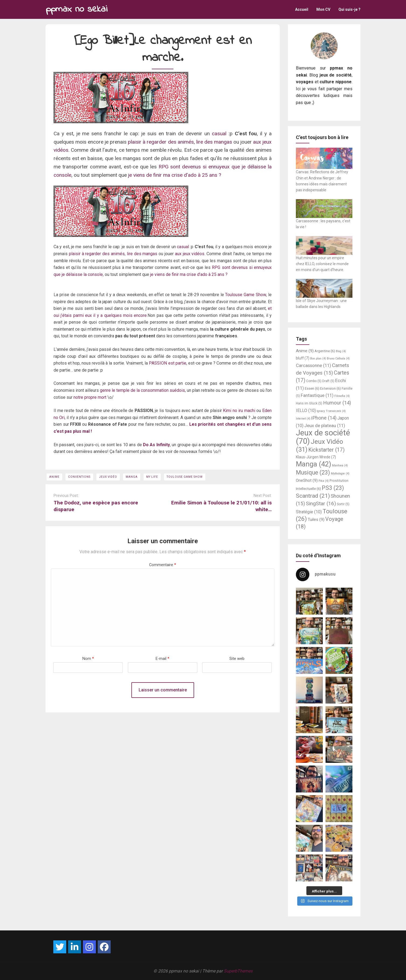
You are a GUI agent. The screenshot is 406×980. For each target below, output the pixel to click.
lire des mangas (214, 142)
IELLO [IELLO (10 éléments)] (306, 411)
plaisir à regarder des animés (161, 142)
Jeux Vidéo (108, 477)
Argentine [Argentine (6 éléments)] (325, 351)
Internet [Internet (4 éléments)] (303, 419)
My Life (152, 477)
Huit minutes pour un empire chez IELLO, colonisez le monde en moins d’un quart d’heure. (322, 264)
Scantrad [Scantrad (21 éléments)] (313, 496)
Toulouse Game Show (246, 295)
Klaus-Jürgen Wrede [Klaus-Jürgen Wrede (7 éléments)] (316, 457)
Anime (54, 477)
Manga (132, 477)
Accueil (302, 9)
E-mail (162, 659)
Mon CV (323, 9)
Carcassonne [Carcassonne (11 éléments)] (314, 365)
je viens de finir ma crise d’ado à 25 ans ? (174, 175)
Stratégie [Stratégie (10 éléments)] (309, 512)
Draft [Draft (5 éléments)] (328, 381)
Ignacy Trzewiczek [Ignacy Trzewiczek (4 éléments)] (331, 411)
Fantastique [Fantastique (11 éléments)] (317, 395)
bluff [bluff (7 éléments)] (303, 358)
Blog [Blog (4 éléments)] (341, 351)
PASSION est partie (167, 363)
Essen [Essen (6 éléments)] (312, 388)
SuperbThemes (238, 971)
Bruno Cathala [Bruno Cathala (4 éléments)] (338, 359)
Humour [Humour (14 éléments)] (337, 403)
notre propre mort (90, 397)
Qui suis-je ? (349, 9)
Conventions (79, 477)
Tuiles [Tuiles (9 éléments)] (316, 520)
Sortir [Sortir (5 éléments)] (343, 504)
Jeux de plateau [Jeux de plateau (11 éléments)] (325, 425)
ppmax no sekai (77, 9)
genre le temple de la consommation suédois (142, 390)
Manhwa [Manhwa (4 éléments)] (340, 465)
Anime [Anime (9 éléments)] (305, 351)
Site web (237, 659)
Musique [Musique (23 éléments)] (313, 472)
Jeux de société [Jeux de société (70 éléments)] (323, 437)
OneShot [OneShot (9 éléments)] (307, 480)
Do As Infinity (156, 445)
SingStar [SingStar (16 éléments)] (321, 503)
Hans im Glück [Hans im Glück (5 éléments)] (309, 403)
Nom (88, 659)
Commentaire (163, 565)
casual (219, 134)
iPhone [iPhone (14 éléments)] (324, 418)
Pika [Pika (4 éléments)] (324, 481)
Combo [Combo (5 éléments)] (314, 381)
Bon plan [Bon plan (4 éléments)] (318, 359)
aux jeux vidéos (189, 254)
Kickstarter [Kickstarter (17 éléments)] (326, 450)
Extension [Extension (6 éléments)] (330, 388)
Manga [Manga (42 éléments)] (314, 464)
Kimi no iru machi (239, 411)
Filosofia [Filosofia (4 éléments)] (342, 396)
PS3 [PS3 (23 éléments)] (333, 488)
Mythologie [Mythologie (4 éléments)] (340, 474)
